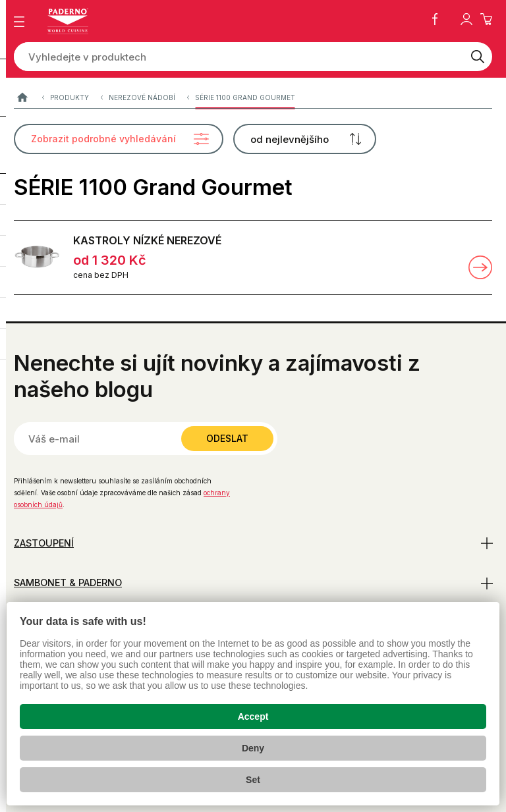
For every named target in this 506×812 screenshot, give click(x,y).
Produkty (70, 98)
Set (253, 780)
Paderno (22, 98)
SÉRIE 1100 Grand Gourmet (245, 98)
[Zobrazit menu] (19, 22)
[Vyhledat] (478, 57)
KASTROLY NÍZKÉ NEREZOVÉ (147, 240)
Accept (253, 717)
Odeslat (227, 438)
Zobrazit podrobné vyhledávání (103, 139)
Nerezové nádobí (142, 98)
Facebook (435, 19)
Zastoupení (44, 543)
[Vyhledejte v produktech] (239, 57)
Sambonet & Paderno (68, 582)
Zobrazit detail (480, 267)
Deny (253, 748)
